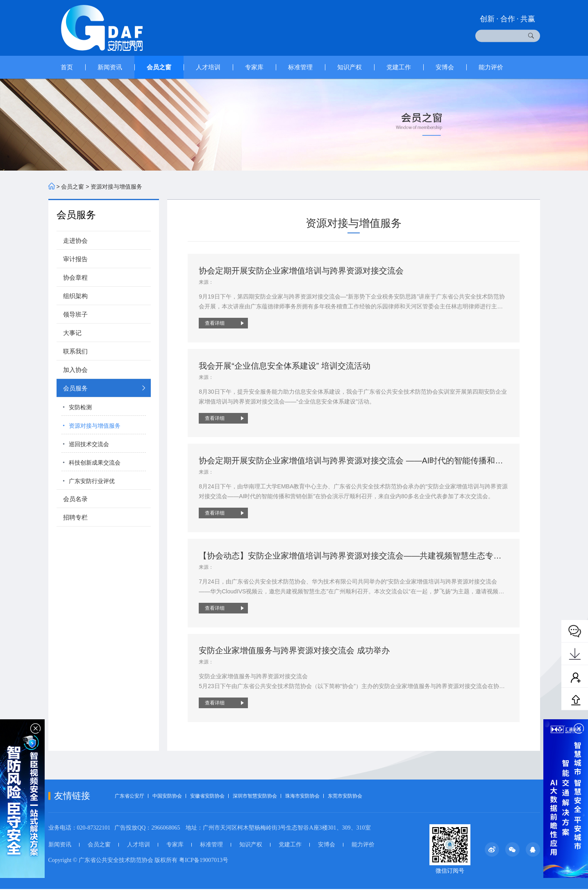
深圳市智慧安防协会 (255, 803)
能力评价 (491, 67)
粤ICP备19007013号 (204, 867)
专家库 (254, 67)
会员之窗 (159, 67)
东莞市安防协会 (345, 803)
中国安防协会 (167, 803)
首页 (67, 67)
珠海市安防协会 (302, 803)
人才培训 (208, 67)
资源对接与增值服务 (116, 187)
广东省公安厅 (129, 803)
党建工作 (399, 67)
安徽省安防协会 (207, 803)
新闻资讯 (110, 67)
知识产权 (350, 67)
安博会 (445, 67)
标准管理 (300, 67)
